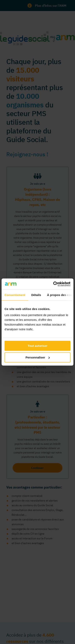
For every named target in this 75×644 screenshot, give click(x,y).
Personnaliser (38, 357)
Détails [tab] (36, 295)
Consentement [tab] (15, 295)
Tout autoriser (37, 346)
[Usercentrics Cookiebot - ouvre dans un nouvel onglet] (54, 284)
